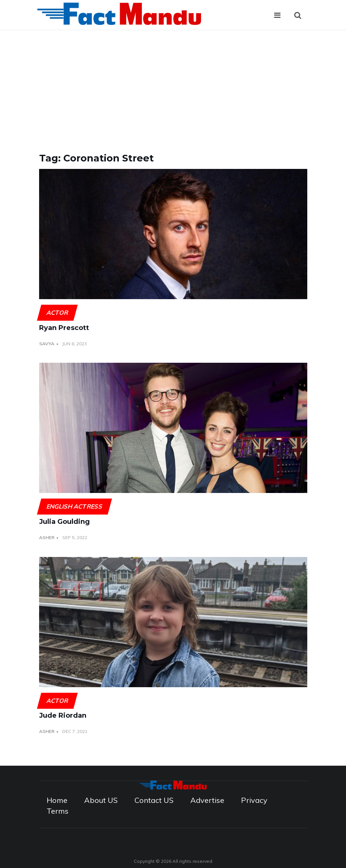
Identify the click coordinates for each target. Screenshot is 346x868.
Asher (47, 537)
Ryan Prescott (64, 328)
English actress (74, 506)
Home (57, 800)
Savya (47, 344)
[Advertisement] (173, 86)
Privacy (254, 800)
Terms (58, 811)
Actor (57, 313)
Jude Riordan (63, 715)
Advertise (207, 800)
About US (101, 800)
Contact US (154, 800)
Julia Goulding (64, 522)
